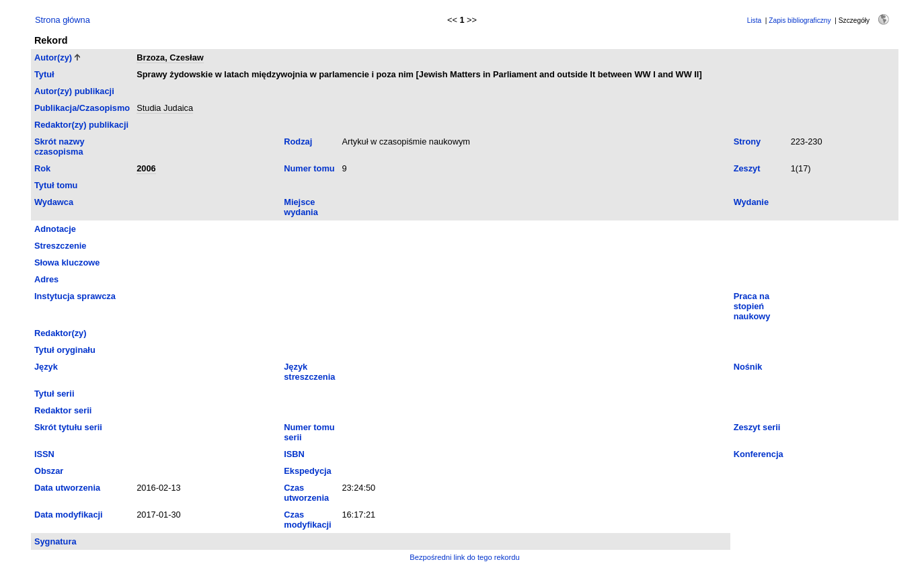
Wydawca (54, 202)
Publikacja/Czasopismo (82, 108)
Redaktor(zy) (61, 333)
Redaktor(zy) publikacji (81, 125)
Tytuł (44, 74)
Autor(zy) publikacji (74, 91)
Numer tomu (309, 168)
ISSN (44, 454)
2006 (146, 168)
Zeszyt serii (757, 427)
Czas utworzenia (306, 493)
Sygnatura (55, 541)
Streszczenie (61, 246)
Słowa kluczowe (67, 262)
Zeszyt (747, 168)
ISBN (294, 454)
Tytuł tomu (56, 185)
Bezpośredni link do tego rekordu (465, 557)
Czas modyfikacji (307, 520)
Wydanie (751, 202)
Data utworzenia (67, 488)
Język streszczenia (309, 372)
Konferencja (759, 454)
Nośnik (748, 367)
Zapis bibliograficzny (800, 21)
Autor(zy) (53, 57)
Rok (42, 168)
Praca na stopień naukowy (752, 306)
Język (46, 367)
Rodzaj (298, 141)
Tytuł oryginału (65, 350)
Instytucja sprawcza (75, 296)
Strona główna (63, 20)
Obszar (49, 471)
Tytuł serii (54, 394)
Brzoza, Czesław (170, 57)
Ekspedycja (307, 471)
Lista (755, 21)
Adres (46, 279)
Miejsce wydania (301, 207)
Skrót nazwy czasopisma (60, 147)
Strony (747, 141)
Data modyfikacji (69, 515)
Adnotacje (55, 229)
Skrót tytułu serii (68, 427)
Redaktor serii (63, 410)
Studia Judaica (165, 108)
